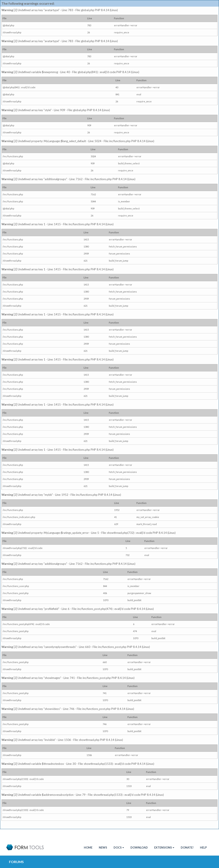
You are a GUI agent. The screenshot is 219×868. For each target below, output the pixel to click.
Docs (119, 847)
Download (139, 847)
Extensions (164, 847)
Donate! (187, 847)
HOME (88, 847)
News (103, 847)
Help (203, 847)
